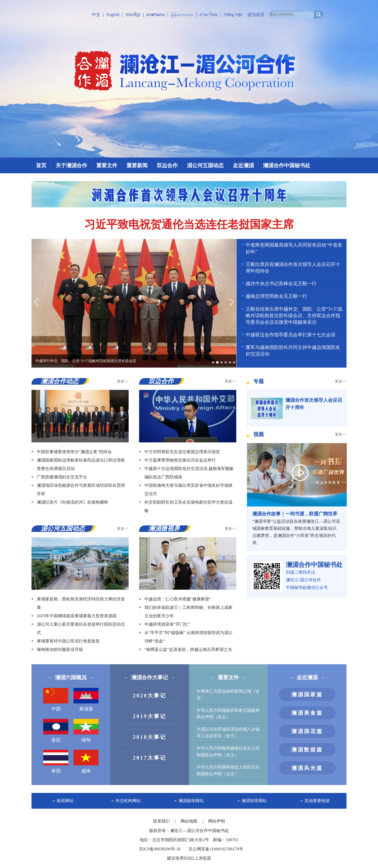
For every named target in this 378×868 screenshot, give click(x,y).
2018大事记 (150, 737)
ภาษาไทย (208, 15)
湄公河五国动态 (205, 165)
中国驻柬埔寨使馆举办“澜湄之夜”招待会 (74, 452)
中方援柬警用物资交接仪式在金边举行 (180, 460)
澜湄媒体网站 (191, 801)
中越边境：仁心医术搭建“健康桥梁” (178, 599)
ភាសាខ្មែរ (133, 15)
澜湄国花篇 (307, 731)
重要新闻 (137, 165)
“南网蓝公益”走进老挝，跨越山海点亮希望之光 (188, 649)
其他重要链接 (317, 801)
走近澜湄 (243, 165)
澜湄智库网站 (254, 801)
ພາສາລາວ (156, 15)
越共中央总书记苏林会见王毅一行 (281, 284)
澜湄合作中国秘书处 (287, 165)
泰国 (56, 762)
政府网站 (65, 801)
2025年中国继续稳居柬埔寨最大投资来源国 (77, 616)
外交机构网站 (128, 801)
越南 (86, 762)
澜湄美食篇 (307, 713)
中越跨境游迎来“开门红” (167, 624)
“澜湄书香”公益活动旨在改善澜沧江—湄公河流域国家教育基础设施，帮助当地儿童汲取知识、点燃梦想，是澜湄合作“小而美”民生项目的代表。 (297, 528)
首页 (41, 165)
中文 (96, 15)
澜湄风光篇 (307, 768)
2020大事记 (150, 696)
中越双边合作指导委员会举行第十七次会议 (291, 335)
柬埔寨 (86, 700)
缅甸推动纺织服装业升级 (60, 649)
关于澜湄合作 (71, 165)
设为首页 (256, 15)
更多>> (123, 381)
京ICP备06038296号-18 (160, 849)
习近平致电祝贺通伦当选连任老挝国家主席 (189, 224)
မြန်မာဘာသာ (182, 15)
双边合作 (167, 165)
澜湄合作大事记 (150, 677)
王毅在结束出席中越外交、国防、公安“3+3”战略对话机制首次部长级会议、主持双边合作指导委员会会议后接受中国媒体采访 (294, 316)
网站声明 (217, 821)
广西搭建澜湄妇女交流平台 (62, 477)
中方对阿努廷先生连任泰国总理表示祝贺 (182, 452)
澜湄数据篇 (307, 750)
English (113, 15)
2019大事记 (150, 716)
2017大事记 (150, 758)
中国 (56, 700)
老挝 (56, 731)
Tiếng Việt (233, 15)
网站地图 (190, 821)
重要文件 (107, 165)
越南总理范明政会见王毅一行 (276, 296)
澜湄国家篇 (307, 694)
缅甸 (86, 731)
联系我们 (162, 821)
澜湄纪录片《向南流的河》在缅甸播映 (72, 502)
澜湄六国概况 (71, 677)
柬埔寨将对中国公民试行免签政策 (68, 641)
